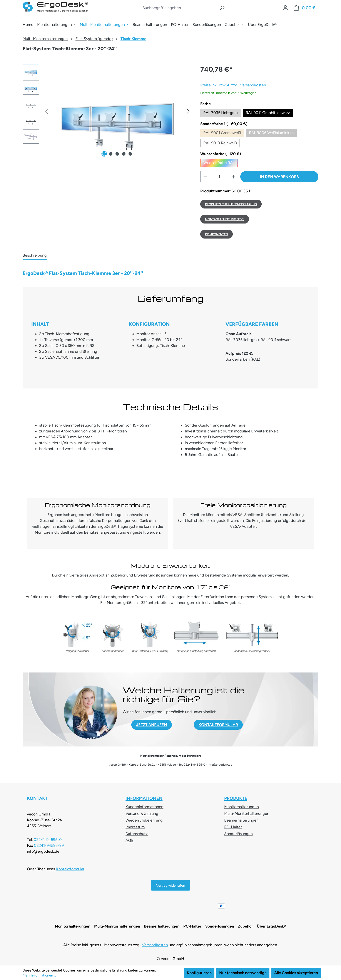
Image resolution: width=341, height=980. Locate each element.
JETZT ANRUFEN (152, 725)
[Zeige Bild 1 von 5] (104, 154)
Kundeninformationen (144, 807)
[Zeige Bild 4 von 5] (124, 154)
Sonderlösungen (238, 834)
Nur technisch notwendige (243, 973)
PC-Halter (233, 827)
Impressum (135, 827)
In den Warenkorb (279, 177)
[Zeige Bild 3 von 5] (117, 154)
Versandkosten (155, 945)
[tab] (35, 256)
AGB (130, 840)
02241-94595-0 (48, 840)
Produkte (236, 798)
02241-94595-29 (49, 846)
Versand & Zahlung (142, 814)
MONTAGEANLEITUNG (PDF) (225, 219)
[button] (47, 111)
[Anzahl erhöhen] (234, 177)
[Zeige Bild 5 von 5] (130, 154)
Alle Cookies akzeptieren (296, 973)
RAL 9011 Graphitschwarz (268, 113)
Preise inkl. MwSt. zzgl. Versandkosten (233, 85)
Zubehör (245, 926)
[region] (107, 111)
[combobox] (178, 8)
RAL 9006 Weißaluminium (273, 134)
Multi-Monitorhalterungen (247, 814)
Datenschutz (137, 834)
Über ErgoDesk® (272, 926)
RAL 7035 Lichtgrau (221, 113)
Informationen (144, 798)
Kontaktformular (70, 869)
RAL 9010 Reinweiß (222, 144)
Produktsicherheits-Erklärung (231, 204)
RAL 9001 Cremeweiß (224, 134)
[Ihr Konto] (285, 8)
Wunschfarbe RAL (221, 164)
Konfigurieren (199, 973)
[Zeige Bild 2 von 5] (111, 154)
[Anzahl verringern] (205, 177)
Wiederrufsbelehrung (144, 820)
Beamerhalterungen (241, 820)
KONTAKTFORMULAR (218, 725)
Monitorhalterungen (242, 807)
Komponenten (216, 234)
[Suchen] (222, 8)
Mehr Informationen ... (39, 975)
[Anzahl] (219, 177)
